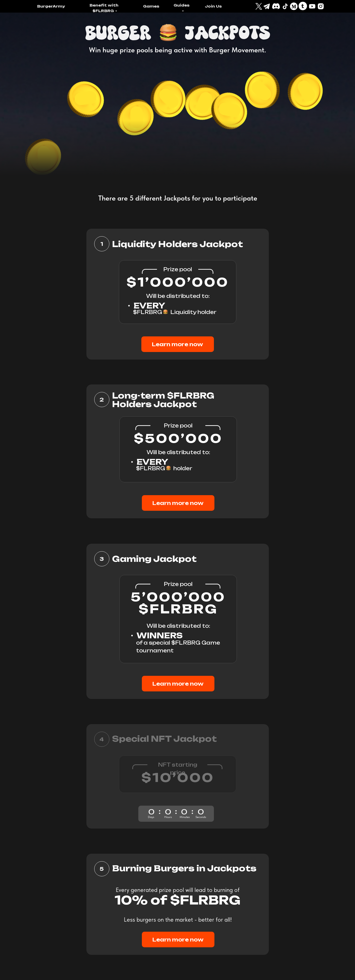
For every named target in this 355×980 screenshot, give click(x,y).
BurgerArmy (51, 6)
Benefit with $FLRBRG (104, 8)
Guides (182, 5)
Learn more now (177, 344)
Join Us (213, 6)
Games (151, 6)
